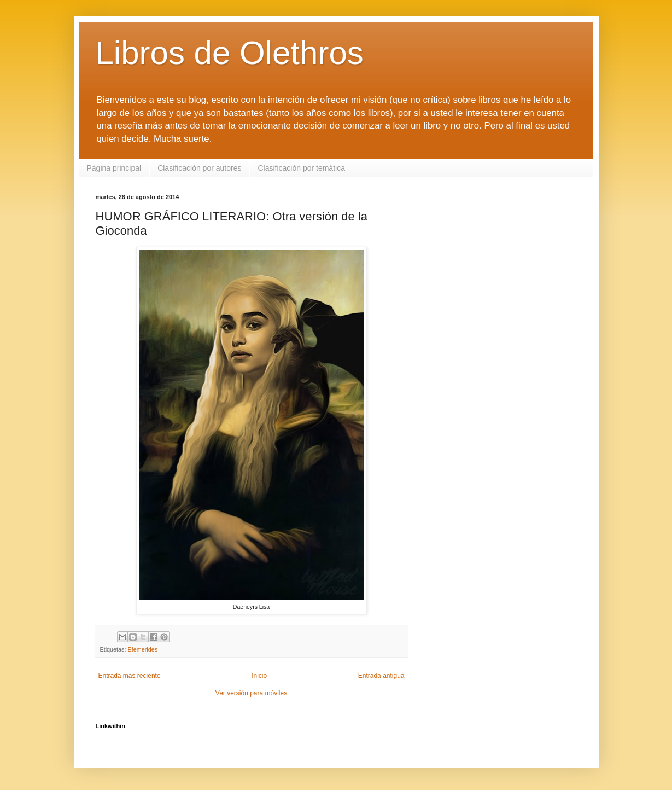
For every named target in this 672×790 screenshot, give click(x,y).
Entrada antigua (381, 676)
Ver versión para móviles (251, 693)
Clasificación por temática (301, 168)
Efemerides (143, 649)
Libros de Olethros (230, 53)
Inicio (259, 676)
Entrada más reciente (130, 676)
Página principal (114, 168)
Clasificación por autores (199, 168)
